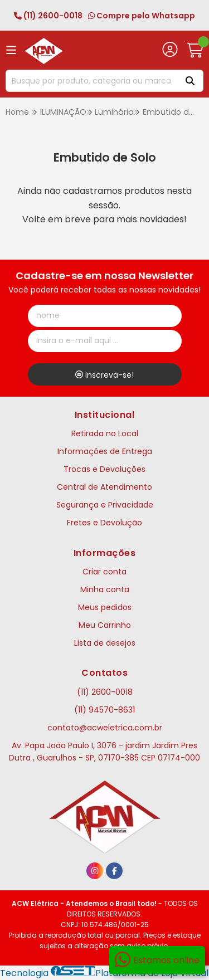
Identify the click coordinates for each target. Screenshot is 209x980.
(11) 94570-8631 (104, 710)
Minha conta (105, 589)
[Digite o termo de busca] (90, 81)
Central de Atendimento (104, 487)
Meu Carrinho (105, 625)
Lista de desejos (105, 643)
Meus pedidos (105, 607)
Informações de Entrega (105, 451)
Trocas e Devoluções (104, 469)
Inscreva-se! (104, 375)
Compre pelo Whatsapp (142, 16)
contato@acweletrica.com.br (105, 728)
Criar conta (104, 572)
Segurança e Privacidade (105, 505)
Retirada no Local (105, 433)
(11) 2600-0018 (48, 16)
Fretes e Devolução (104, 523)
